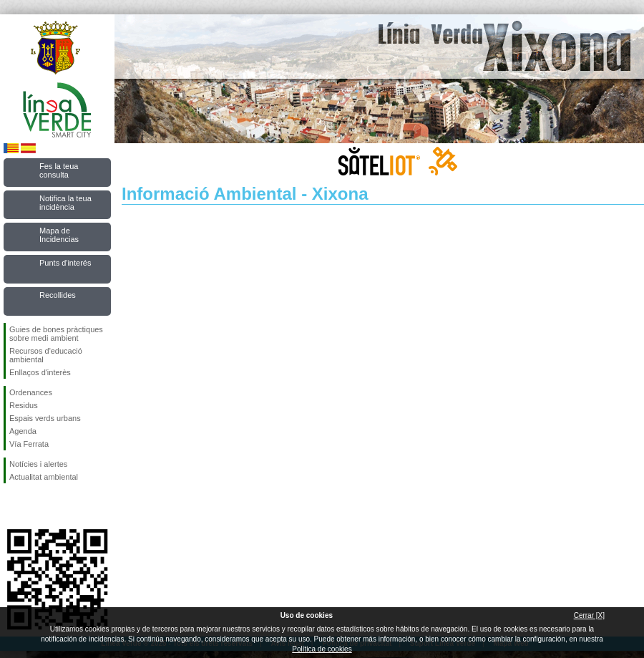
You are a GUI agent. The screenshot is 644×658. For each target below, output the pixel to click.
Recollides (58, 295)
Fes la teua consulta (59, 170)
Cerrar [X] (589, 615)
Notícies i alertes (38, 464)
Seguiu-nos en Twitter (36, 506)
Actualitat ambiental (44, 477)
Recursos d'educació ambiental (46, 355)
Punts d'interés (65, 263)
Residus (24, 405)
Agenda (23, 431)
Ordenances (31, 392)
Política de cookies (322, 649)
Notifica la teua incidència (65, 203)
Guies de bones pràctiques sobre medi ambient (56, 334)
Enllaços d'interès (40, 372)
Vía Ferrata (29, 444)
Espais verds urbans (45, 418)
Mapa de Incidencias (59, 235)
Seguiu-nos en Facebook (12, 506)
